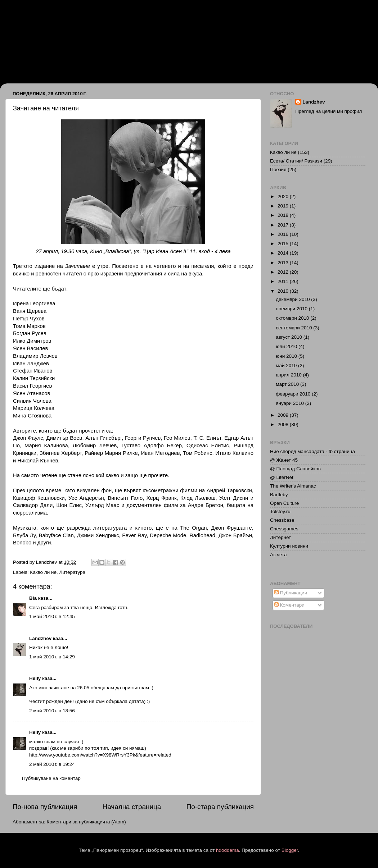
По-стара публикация (220, 807)
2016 (284, 234)
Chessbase (282, 520)
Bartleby (279, 495)
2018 (284, 215)
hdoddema (228, 850)
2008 (284, 424)
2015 (284, 244)
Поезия (278, 170)
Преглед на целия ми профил (328, 111)
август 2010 (290, 337)
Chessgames (284, 529)
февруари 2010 (294, 394)
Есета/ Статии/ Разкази (296, 161)
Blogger (290, 850)
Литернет (280, 537)
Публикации (291, 593)
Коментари (289, 605)
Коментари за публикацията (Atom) (86, 822)
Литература (73, 572)
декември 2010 (293, 299)
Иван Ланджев (44, 33)
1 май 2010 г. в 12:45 (52, 616)
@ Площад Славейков (295, 469)
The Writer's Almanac (293, 486)
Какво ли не (43, 572)
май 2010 (287, 366)
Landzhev (40, 638)
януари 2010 (290, 403)
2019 (284, 206)
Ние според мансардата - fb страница (312, 451)
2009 (284, 415)
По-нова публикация (45, 807)
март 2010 (288, 384)
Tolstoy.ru (280, 511)
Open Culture (284, 503)
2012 (284, 272)
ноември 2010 (292, 309)
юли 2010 (287, 346)
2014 (284, 253)
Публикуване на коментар (51, 778)
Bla (33, 598)
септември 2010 (294, 328)
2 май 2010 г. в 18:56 (52, 711)
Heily (35, 678)
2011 (284, 281)
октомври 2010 (293, 318)
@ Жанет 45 (284, 460)
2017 (284, 225)
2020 (284, 197)
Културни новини (289, 546)
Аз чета (278, 555)
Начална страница (132, 807)
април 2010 (289, 375)
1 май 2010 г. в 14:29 (52, 657)
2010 (284, 291)
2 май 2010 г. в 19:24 (52, 764)
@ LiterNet (282, 477)
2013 (284, 263)
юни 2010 (287, 356)
